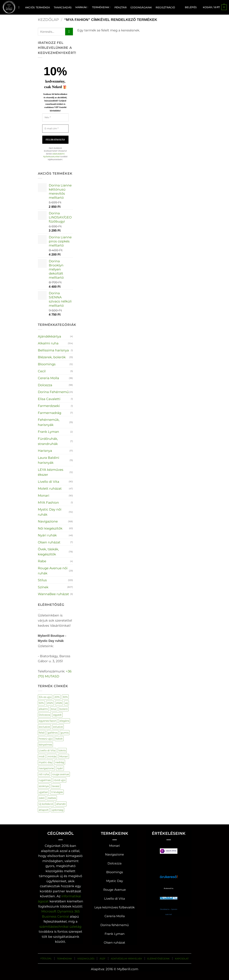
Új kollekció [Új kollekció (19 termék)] (46, 804)
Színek (43, 587)
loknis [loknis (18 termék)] (62, 750)
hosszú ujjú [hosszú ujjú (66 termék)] (46, 739)
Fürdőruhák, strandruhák (48, 441)
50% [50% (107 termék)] (41, 703)
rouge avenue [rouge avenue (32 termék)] (61, 774)
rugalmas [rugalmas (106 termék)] (45, 780)
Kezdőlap (48, 20)
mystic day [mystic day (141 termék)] (45, 762)
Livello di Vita (49, 482)
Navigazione (48, 521)
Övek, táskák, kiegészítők (48, 552)
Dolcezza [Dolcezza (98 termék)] (44, 715)
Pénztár (120, 7)
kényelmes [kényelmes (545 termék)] (45, 745)
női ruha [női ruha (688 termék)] (44, 774)
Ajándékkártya (49, 336)
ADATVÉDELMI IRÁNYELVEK (126, 959)
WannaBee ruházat (53, 594)
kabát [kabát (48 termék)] (59, 739)
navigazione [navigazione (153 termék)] (46, 768)
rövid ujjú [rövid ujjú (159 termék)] (59, 780)
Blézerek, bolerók (52, 357)
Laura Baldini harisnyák (49, 460)
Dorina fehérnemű (115, 925)
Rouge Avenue (115, 890)
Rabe (42, 561)
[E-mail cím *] (55, 129)
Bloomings (47, 364)
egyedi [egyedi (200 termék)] (57, 715)
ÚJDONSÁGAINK (141, 7)
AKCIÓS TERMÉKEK (38, 7)
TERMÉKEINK (65, 959)
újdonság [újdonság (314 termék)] (57, 810)
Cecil (42, 371)
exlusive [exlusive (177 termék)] (58, 727)
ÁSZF (103, 959)
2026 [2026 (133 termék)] (59, 703)
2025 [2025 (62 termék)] (50, 703)
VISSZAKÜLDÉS (86, 959)
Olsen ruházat (49, 542)
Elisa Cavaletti (49, 399)
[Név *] (55, 117)
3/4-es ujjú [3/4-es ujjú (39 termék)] (45, 697)
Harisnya (45, 451)
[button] (191, 7)
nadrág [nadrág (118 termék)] (60, 762)
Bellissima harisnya (53, 350)
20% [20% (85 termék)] (57, 697)
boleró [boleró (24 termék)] (64, 709)
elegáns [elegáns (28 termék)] (64, 721)
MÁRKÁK (82, 7)
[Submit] (69, 32)
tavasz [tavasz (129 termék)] (56, 786)
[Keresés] (20, 7)
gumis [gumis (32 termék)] (65, 733)
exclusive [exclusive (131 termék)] (44, 727)
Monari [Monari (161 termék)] (64, 756)
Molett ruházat (50, 488)
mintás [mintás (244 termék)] (52, 756)
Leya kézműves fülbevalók (115, 907)
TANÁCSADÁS (63, 7)
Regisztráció (165, 7)
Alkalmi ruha (48, 343)
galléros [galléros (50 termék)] (53, 733)
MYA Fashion (48, 502)
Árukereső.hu (169, 888)
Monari (44, 495)
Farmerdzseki (49, 406)
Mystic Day (115, 881)
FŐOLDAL (46, 958)
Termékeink (101, 7)
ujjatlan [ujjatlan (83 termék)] (43, 792)
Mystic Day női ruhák (50, 512)
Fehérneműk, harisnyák (49, 422)
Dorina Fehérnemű (53, 392)
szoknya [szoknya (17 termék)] (44, 786)
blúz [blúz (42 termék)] (54, 709)
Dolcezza (45, 385)
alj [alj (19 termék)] (66, 703)
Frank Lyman (48, 432)
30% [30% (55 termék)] (65, 697)
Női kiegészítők (50, 528)
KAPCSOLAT (182, 959)
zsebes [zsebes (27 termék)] (52, 798)
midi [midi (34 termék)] (42, 756)
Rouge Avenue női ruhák (53, 571)
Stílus (42, 580)
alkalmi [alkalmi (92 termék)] (43, 709)
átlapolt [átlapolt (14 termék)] (44, 810)
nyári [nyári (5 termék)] (60, 768)
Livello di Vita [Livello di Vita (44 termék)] (47, 750)
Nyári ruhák (47, 535)
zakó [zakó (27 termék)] (42, 798)
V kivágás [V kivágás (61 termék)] (57, 792)
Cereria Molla (48, 378)
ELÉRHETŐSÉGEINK (158, 959)
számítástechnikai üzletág (60, 927)
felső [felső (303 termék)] (42, 733)
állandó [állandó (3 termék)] (61, 804)
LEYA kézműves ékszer (51, 472)
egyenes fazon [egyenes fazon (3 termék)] (48, 721)
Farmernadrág (50, 413)
